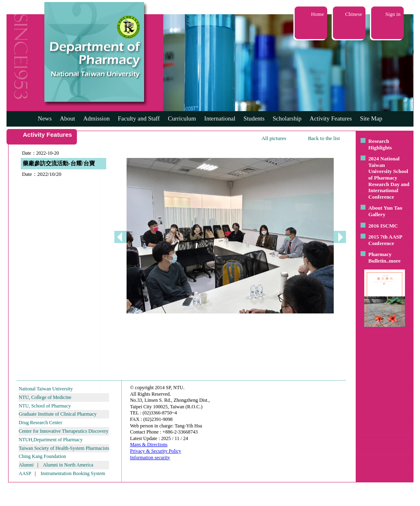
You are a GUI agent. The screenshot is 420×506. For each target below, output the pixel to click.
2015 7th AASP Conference (385, 240)
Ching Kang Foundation (42, 456)
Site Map (371, 118)
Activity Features (331, 118)
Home (317, 14)
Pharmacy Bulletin (380, 257)
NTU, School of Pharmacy (45, 406)
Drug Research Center (40, 423)
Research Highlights (380, 144)
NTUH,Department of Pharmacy (51, 440)
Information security (150, 458)
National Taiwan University (46, 389)
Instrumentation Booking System (73, 473)
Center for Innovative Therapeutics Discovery (63, 431)
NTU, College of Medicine (45, 397)
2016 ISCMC (383, 226)
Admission (96, 118)
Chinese (354, 14)
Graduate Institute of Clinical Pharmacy (58, 414)
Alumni (26, 465)
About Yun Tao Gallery (385, 211)
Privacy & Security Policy (155, 451)
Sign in (393, 14)
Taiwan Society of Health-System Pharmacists (64, 448)
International (220, 118)
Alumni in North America (68, 465)
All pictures (274, 138)
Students (254, 118)
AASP (25, 473)
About (68, 118)
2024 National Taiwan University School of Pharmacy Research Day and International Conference (389, 178)
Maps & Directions (149, 445)
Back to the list (324, 138)
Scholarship (287, 118)
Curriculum (182, 118)
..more (393, 261)
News (45, 118)
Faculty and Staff (139, 118)
